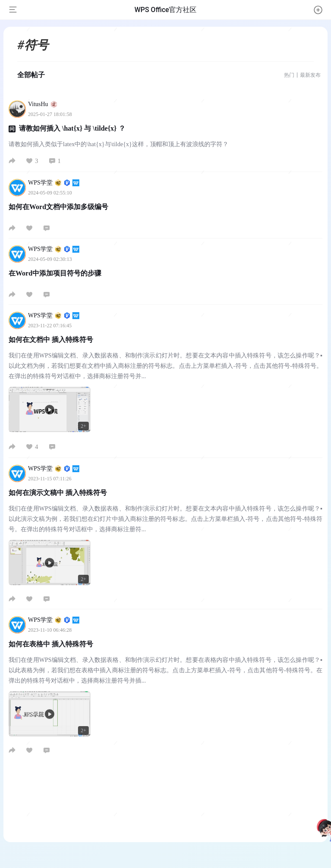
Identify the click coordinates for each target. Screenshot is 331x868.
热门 (289, 75)
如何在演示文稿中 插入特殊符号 (58, 493)
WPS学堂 (54, 183)
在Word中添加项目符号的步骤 (55, 273)
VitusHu (43, 104)
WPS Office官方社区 (165, 10)
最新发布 (310, 75)
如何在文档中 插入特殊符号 (51, 340)
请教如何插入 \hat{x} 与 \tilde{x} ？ (72, 128)
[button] (318, 10)
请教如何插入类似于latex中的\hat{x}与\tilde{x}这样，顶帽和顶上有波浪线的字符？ (119, 144)
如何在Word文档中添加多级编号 (58, 207)
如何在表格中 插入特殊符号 (51, 644)
